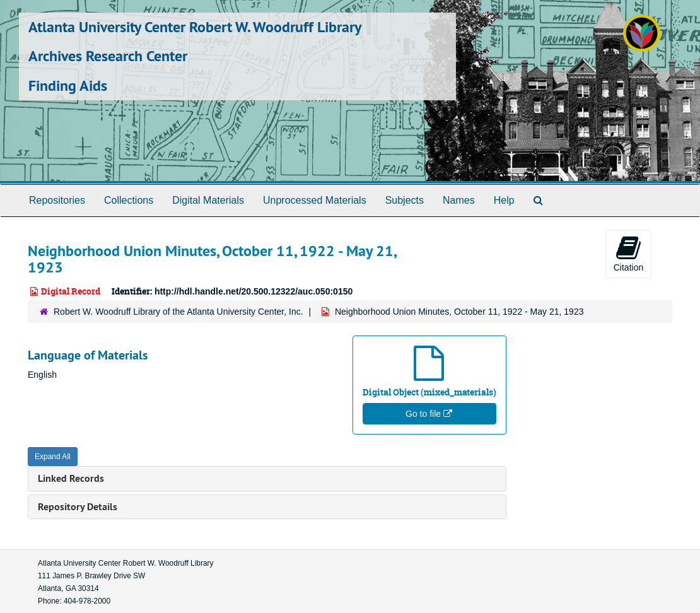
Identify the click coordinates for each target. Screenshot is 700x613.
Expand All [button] (53, 457)
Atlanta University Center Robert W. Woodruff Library (195, 27)
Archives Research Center (108, 56)
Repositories (57, 200)
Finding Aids (68, 85)
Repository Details (78, 507)
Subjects (405, 200)
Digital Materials (208, 200)
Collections (129, 200)
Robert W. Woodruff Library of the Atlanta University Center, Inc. (178, 312)
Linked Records (71, 478)
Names (459, 200)
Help (504, 200)
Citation (628, 254)
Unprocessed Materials (315, 200)
